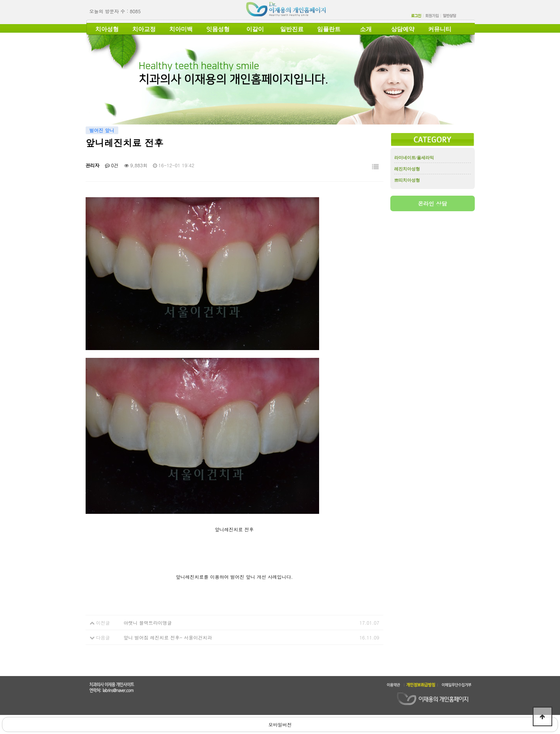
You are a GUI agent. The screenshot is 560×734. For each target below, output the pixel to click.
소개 (366, 29)
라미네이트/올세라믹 (414, 158)
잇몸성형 (218, 29)
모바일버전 (280, 724)
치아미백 (181, 29)
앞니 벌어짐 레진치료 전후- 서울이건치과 (168, 637)
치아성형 (107, 29)
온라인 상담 (433, 203)
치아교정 (144, 29)
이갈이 (255, 29)
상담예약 (403, 29)
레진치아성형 (407, 169)
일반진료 (292, 29)
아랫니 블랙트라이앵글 (148, 623)
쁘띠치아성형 (407, 180)
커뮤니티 (440, 29)
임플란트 (329, 29)
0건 (112, 165)
